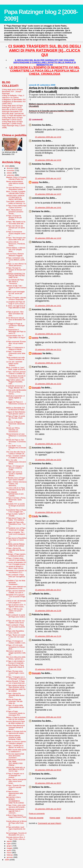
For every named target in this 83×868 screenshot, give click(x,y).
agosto (10, 841)
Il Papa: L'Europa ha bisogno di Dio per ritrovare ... (14, 218)
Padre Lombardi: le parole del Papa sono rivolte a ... (16, 617)
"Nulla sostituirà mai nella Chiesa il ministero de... (16, 358)
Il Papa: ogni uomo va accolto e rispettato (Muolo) (14, 474)
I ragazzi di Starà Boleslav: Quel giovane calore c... (16, 413)
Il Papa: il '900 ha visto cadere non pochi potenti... (14, 611)
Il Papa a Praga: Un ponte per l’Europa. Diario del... (16, 418)
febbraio (10, 855)
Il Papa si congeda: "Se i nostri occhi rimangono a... (16, 534)
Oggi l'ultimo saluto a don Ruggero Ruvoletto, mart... (15, 382)
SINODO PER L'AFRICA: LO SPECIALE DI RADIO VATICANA (15, 197)
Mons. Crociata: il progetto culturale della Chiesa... (16, 192)
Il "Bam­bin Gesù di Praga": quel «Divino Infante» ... (16, 479)
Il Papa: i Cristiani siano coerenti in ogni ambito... (16, 559)
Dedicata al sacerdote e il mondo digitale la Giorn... (15, 398)
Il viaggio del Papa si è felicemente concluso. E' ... (16, 404)
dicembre (11, 168)
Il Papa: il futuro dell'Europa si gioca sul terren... (16, 207)
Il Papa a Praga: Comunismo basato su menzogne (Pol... (16, 713)
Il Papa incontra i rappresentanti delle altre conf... (15, 793)
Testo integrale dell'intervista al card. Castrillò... (15, 494)
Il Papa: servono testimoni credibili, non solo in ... (16, 592)
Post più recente (36, 818)
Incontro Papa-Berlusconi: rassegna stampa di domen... (16, 727)
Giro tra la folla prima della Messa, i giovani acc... (16, 658)
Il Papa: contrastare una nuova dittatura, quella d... (15, 260)
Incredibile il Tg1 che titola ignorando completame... (16, 582)
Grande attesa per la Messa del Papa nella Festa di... (16, 823)
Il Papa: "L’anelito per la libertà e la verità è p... (15, 746)
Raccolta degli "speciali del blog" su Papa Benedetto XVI (14, 114)
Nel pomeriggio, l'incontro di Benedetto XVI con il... (16, 834)
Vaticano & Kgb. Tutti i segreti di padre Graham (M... (16, 288)
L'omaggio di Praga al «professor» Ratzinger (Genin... (15, 325)
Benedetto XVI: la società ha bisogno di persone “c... (15, 506)
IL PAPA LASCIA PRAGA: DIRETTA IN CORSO (16, 545)
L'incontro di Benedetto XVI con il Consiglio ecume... (16, 563)
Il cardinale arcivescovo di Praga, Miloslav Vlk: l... (16, 387)
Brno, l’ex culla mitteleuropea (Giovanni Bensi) (16, 462)
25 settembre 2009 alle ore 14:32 (48, 137)
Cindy (35, 516)
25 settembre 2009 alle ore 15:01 (48, 334)
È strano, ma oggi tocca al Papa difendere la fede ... (16, 308)
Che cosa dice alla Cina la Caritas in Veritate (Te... (16, 453)
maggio (10, 848)
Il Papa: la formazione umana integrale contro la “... (16, 234)
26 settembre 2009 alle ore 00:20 (48, 770)
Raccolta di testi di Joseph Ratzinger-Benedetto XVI (13, 110)
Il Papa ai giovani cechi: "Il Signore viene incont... (16, 606)
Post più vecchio (74, 818)
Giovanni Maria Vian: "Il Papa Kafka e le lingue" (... (16, 337)
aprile (9, 850)
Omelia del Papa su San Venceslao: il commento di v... (16, 442)
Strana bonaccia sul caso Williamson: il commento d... (16, 436)
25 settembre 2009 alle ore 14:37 (48, 178)
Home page (55, 818)
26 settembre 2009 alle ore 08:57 (48, 783)
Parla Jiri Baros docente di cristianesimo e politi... (16, 377)
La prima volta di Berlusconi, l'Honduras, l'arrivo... (16, 244)
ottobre (10, 173)
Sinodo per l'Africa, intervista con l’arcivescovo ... (13, 430)
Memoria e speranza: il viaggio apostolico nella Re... (16, 653)
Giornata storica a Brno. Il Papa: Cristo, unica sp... (16, 838)
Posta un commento (37, 813)
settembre (11, 175)
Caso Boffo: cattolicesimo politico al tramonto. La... (16, 202)
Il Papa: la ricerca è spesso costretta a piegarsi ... (16, 742)
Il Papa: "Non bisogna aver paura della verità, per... (16, 239)
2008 (7, 860)
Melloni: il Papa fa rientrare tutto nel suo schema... (16, 718)
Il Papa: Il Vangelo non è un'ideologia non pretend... (15, 775)
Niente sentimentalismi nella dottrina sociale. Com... (15, 183)
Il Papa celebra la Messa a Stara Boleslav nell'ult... (16, 686)
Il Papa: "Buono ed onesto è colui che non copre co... (16, 637)
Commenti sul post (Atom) (49, 823)
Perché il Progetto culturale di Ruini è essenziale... (16, 299)
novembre (11, 171)
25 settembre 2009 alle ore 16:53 (48, 460)
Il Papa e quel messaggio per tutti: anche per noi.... (15, 293)
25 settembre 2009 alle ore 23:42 (48, 717)
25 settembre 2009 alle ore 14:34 (48, 160)
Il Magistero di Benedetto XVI (14, 99)
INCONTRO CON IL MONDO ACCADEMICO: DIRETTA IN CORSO (15, 800)
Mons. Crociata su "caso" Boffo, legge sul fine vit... (16, 368)
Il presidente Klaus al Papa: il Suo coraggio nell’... (16, 511)
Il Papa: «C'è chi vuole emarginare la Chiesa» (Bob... (16, 647)
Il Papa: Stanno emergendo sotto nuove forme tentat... (16, 781)
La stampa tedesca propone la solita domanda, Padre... (14, 737)
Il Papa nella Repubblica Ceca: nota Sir (15, 632)
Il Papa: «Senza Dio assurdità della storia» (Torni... (15, 695)
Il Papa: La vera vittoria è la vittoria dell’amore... (16, 265)
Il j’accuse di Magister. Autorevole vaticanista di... (15, 424)
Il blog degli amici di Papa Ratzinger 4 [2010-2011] (12, 118)
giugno (10, 846)
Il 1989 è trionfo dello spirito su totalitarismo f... (16, 751)
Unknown (37, 353)
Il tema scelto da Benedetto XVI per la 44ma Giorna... (16, 392)
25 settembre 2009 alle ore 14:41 (48, 207)
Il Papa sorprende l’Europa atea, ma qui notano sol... (16, 343)
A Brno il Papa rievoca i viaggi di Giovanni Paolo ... (16, 817)
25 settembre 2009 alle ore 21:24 (48, 636)
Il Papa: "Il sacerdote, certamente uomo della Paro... (16, 353)
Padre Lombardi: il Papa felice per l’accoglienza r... (16, 577)
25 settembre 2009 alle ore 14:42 (48, 238)
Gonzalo (36, 388)
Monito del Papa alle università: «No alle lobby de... (14, 701)
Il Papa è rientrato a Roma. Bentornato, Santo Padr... (16, 500)
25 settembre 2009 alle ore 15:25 (48, 363)
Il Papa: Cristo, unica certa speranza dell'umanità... (16, 806)
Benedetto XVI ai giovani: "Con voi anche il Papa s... (16, 597)
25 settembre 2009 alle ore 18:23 (48, 512)
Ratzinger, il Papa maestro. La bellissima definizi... (16, 555)
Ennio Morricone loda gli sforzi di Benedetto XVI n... (16, 320)
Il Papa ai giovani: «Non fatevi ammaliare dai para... (15, 314)
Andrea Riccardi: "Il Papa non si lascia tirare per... (16, 682)
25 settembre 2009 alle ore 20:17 (48, 590)
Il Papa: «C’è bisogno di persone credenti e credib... (15, 468)
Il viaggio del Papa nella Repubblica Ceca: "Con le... (16, 524)
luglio (9, 844)
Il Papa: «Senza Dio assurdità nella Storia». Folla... (16, 550)
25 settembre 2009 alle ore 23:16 (48, 669)
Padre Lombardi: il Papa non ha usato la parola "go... (16, 627)
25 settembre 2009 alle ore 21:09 (48, 611)
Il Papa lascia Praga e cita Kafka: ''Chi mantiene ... (16, 519)
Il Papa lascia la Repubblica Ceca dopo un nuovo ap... (16, 540)
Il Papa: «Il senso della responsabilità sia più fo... (15, 707)
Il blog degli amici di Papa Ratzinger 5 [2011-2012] (12, 106)
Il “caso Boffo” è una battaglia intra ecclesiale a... (16, 448)
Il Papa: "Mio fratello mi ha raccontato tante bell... (16, 223)
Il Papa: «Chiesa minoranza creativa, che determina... (16, 484)
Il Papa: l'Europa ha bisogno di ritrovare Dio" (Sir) (16, 270)
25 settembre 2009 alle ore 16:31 (48, 444)
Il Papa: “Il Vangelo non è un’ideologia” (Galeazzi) (16, 678)
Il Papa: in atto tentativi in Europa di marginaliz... (16, 662)
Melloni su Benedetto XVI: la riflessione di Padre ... (16, 409)
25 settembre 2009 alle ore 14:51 (48, 306)
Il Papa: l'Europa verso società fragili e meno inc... (15, 673)
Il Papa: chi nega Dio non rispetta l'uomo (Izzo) (15, 622)
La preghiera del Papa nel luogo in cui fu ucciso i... (16, 303)
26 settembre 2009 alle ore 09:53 (48, 809)
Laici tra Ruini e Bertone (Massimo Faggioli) (15, 255)
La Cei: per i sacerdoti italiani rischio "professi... (14, 364)
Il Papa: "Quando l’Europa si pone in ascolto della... (16, 787)
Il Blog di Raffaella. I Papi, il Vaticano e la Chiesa (13, 96)
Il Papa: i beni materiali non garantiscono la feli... (16, 587)
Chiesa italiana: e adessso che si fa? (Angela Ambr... (16, 250)
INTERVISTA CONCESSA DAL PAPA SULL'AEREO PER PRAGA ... (16, 762)
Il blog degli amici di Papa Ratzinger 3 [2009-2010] (12, 122)
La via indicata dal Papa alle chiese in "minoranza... (15, 282)
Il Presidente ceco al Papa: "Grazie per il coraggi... (16, 529)
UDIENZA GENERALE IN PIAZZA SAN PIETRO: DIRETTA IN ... (16, 276)
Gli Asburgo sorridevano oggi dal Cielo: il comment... (15, 811)
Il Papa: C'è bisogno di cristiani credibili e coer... (16, 642)
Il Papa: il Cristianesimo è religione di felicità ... (15, 348)
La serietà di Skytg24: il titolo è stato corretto (15, 567)
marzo (9, 853)
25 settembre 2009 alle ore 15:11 (48, 350)
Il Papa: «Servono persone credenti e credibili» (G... (16, 373)
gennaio (10, 857)
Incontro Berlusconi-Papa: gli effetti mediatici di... (16, 722)
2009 (7, 166)
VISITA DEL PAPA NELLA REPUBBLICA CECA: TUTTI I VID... (16, 769)
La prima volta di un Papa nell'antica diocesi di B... (16, 489)
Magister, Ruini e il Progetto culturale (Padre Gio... (16, 178)
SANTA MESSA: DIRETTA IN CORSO (16, 690)
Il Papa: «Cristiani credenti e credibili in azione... (16, 457)
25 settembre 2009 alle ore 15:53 (48, 384)
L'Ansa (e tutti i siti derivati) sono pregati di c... (16, 602)
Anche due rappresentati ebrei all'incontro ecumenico (15, 756)
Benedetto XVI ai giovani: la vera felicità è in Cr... (16, 571)
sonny (35, 182)
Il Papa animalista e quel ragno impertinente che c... (16, 829)
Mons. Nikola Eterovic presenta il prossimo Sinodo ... (15, 212)
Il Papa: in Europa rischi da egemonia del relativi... (16, 732)
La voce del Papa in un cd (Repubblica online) (16, 188)
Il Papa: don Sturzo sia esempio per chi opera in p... (16, 228)
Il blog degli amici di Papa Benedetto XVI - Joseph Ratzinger (12, 91)
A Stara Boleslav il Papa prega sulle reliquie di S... (15, 667)
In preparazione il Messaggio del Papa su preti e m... (16, 331)
